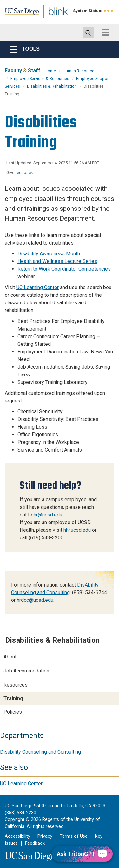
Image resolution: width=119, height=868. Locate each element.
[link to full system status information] (109, 11)
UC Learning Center (37, 287)
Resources (16, 685)
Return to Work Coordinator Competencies (64, 269)
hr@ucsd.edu (48, 515)
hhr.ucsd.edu (77, 530)
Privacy (45, 836)
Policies (13, 712)
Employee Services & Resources (40, 78)
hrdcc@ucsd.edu (35, 600)
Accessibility (17, 836)
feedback (24, 172)
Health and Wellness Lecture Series (57, 261)
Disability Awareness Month (49, 254)
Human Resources (80, 71)
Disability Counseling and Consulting (40, 752)
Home (50, 71)
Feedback (35, 843)
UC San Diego (19, 14)
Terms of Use (74, 836)
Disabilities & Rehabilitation (52, 86)
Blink (51, 20)
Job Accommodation (26, 671)
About (10, 657)
